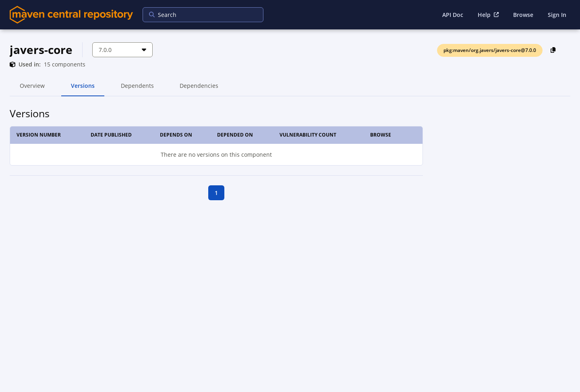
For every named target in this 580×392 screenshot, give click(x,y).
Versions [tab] (83, 89)
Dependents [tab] (137, 89)
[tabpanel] (290, 153)
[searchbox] (198, 15)
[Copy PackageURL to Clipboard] (553, 50)
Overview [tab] (32, 89)
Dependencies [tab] (199, 89)
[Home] (71, 15)
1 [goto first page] (216, 193)
